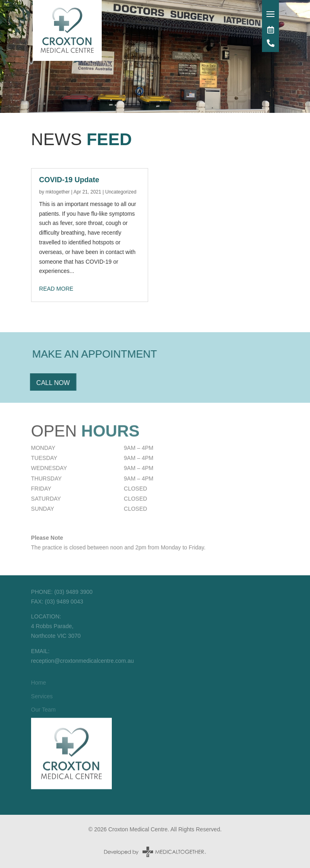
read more (56, 289)
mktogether (58, 192)
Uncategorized (120, 192)
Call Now (45, 383)
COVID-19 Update (69, 180)
